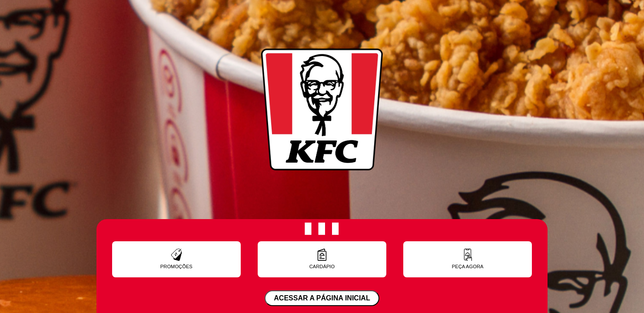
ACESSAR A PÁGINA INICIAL (322, 298)
